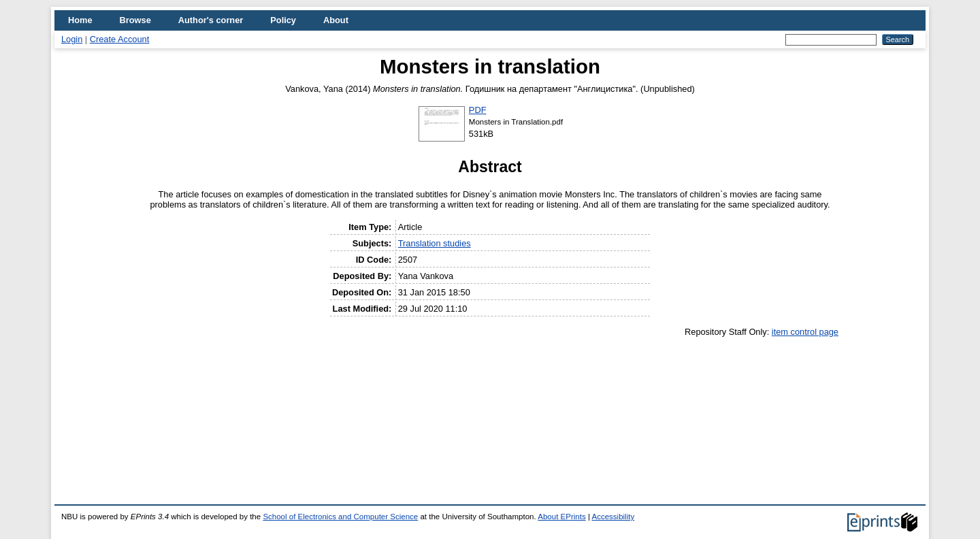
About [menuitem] (336, 20)
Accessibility (613, 517)
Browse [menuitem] (135, 20)
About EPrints (561, 517)
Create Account (120, 39)
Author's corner (211, 20)
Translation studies (435, 243)
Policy (283, 20)
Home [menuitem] (80, 20)
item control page (805, 332)
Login (72, 39)
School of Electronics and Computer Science (340, 517)
